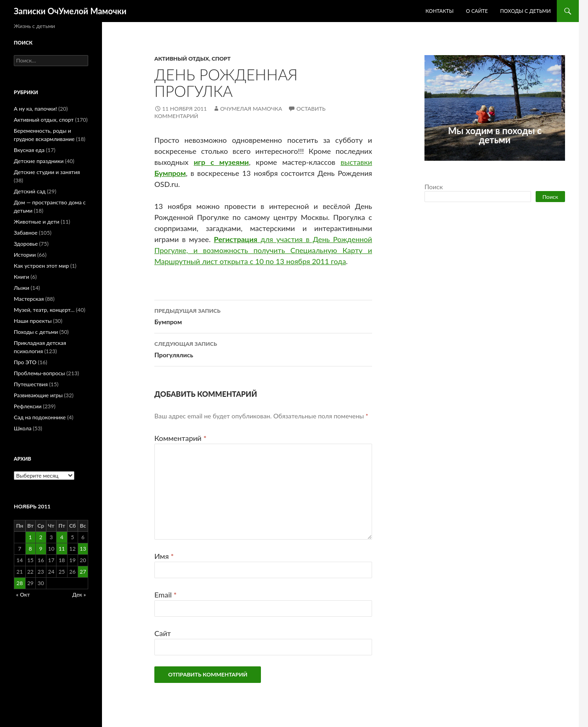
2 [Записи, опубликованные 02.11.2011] (41, 537)
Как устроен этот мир (41, 266)
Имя (164, 556)
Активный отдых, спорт (192, 59)
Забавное (26, 233)
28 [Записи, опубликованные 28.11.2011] (20, 583)
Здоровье (26, 244)
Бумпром (263, 316)
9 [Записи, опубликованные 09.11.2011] (41, 549)
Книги (21, 277)
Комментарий (180, 438)
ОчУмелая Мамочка (251, 109)
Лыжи (22, 288)
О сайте (477, 11)
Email (166, 595)
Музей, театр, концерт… (44, 310)
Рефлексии (28, 406)
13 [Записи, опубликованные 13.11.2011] (83, 549)
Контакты (439, 11)
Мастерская (29, 299)
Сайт (163, 633)
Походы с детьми (526, 11)
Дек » (79, 595)
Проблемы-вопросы (39, 373)
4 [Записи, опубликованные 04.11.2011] (62, 537)
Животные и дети (37, 222)
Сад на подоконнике (40, 417)
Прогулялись (263, 349)
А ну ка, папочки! (35, 109)
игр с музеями (221, 162)
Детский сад (30, 191)
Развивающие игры (38, 395)
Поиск (434, 187)
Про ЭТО (25, 362)
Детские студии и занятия (47, 172)
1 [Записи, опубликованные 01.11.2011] (31, 537)
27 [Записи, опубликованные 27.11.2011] (83, 572)
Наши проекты (33, 321)
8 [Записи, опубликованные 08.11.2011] (31, 549)
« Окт (23, 595)
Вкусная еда (29, 150)
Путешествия (31, 384)
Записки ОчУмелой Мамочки (70, 11)
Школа (23, 428)
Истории (25, 255)
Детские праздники (39, 161)
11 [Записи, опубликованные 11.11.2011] (62, 549)
